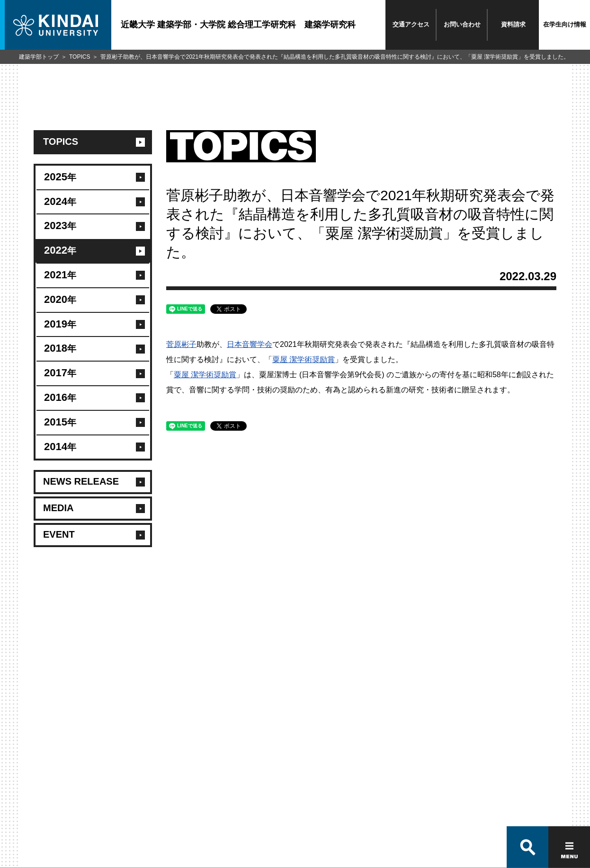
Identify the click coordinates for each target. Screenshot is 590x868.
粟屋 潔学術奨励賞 (304, 359)
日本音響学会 (250, 344)
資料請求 (513, 24)
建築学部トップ (39, 57)
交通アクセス (411, 24)
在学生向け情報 (565, 24)
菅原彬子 (181, 344)
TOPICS (80, 57)
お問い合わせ (462, 24)
